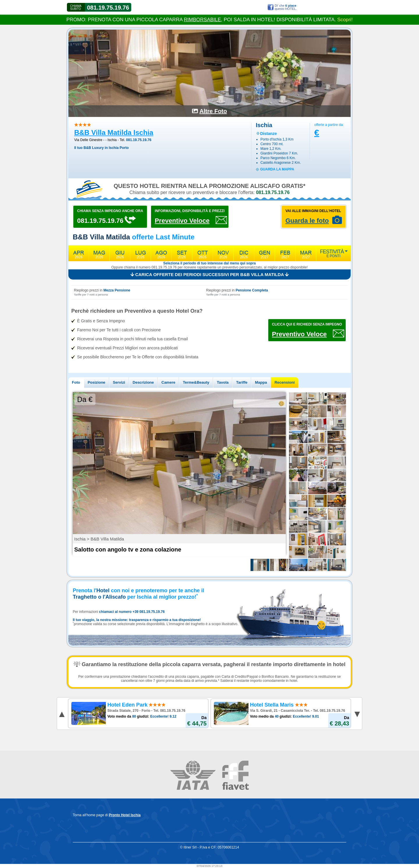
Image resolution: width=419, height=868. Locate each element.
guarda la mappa (277, 169)
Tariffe (242, 382)
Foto (76, 382)
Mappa (261, 382)
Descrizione (143, 382)
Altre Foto (213, 111)
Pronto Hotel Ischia (125, 815)
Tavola (223, 382)
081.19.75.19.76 (108, 8)
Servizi (119, 382)
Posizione (96, 382)
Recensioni (284, 382)
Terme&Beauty (196, 382)
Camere (168, 382)
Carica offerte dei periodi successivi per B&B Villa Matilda (210, 274)
